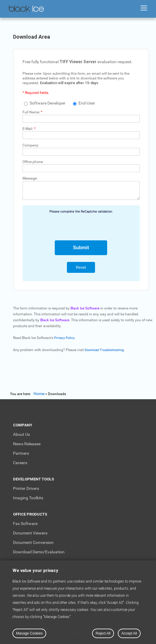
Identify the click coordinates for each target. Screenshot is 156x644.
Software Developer (45, 103)
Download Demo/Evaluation (39, 552)
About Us (21, 434)
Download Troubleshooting (104, 350)
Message (30, 178)
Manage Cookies (29, 633)
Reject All (103, 633)
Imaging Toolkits (28, 498)
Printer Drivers (26, 488)
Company (30, 145)
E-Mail (27, 129)
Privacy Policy (64, 338)
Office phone (33, 162)
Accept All (129, 633)
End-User (84, 103)
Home (39, 394)
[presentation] (81, 225)
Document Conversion (33, 542)
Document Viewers (30, 533)
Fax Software (25, 524)
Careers (20, 463)
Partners (21, 453)
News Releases (27, 444)
